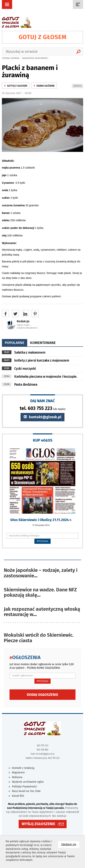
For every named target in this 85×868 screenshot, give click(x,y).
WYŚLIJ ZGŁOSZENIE (38, 824)
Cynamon (9, 183)
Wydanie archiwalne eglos (28, 782)
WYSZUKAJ (42, 541)
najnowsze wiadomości (35, 58)
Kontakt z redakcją (23, 768)
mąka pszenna (11, 168)
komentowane (43, 343)
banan (6, 213)
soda (5, 190)
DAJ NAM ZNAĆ (43, 401)
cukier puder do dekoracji (18, 228)
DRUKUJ (78, 86)
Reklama (17, 777)
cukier (6, 198)
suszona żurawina (14, 205)
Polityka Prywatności (25, 787)
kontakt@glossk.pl (42, 417)
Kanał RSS (18, 796)
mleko (6, 220)
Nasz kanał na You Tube (26, 791)
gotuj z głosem (16, 86)
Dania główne (44, 86)
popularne (15, 343)
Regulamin (18, 773)
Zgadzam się (70, 844)
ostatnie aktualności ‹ (28, 328)
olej (5, 235)
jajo (5, 175)
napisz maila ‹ (24, 325)
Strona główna (11, 58)
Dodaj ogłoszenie (42, 695)
